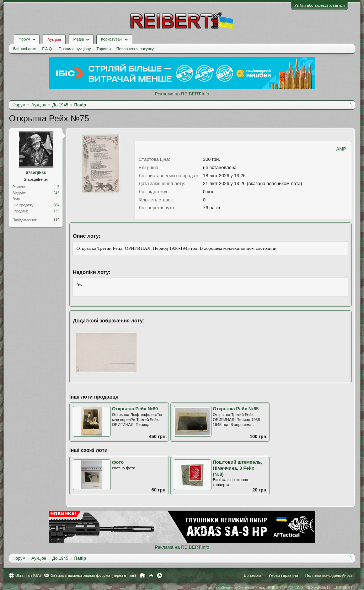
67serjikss (36, 173)
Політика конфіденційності (329, 575)
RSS (160, 575)
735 (56, 211)
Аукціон (54, 39)
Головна (142, 575)
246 (56, 193)
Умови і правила (283, 575)
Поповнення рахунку (135, 49)
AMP (341, 149)
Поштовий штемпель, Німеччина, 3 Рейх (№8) (238, 468)
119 (56, 220)
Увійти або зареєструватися (320, 5)
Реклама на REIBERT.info (182, 94)
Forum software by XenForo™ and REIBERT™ (279, 588)
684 (56, 205)
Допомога (253, 575)
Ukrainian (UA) (28, 575)
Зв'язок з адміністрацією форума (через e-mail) (93, 575)
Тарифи (104, 49)
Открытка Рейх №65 (236, 409)
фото (118, 462)
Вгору (151, 575)
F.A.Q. (47, 49)
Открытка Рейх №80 (135, 409)
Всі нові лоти (25, 49)
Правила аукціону (75, 49)
